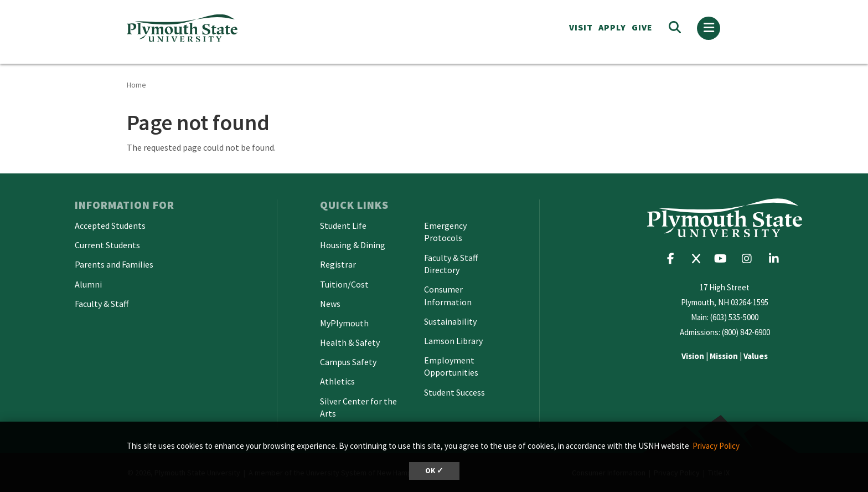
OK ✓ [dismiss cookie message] (434, 471)
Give (642, 27)
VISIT (581, 27)
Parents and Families (114, 264)
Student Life (343, 225)
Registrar (338, 264)
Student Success (454, 392)
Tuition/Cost (344, 284)
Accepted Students (110, 225)
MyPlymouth (344, 323)
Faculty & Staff (102, 304)
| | (725, 356)
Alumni (88, 284)
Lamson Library (453, 341)
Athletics (337, 381)
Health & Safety (350, 342)
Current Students (107, 245)
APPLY (612, 27)
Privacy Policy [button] (716, 446)
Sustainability (450, 321)
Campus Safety (348, 362)
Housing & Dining (353, 245)
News (330, 304)
